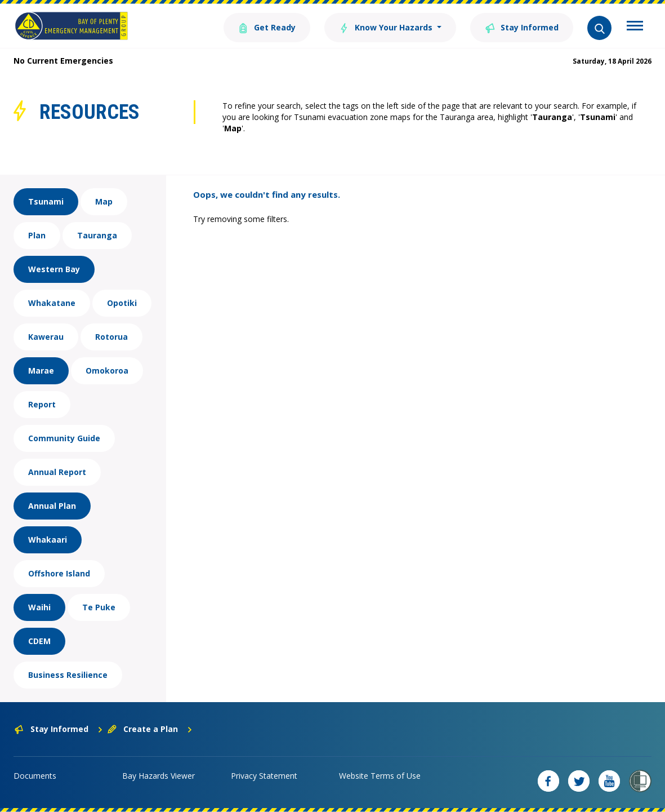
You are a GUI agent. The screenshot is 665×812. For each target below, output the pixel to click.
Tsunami (46, 201)
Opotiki (122, 303)
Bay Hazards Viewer (159, 776)
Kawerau (46, 337)
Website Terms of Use (380, 776)
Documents (35, 776)
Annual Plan (52, 506)
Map (104, 201)
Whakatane (52, 303)
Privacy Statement (264, 776)
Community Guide (64, 438)
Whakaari (48, 540)
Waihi (39, 607)
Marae (41, 370)
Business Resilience (68, 675)
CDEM (39, 641)
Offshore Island (59, 573)
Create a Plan (150, 729)
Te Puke (99, 607)
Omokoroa (107, 370)
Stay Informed (522, 27)
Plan (37, 235)
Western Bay (54, 269)
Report (42, 404)
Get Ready (267, 27)
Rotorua (111, 337)
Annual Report (57, 472)
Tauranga (97, 235)
